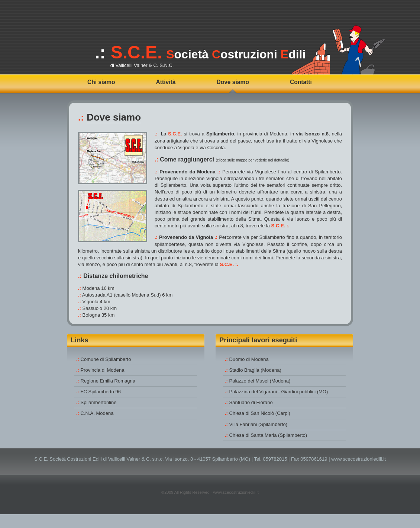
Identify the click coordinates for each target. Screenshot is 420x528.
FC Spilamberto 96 (101, 392)
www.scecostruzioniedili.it (358, 459)
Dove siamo (233, 82)
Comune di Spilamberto (106, 359)
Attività (166, 82)
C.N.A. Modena (97, 413)
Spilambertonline (99, 402)
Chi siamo (101, 82)
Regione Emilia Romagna (108, 381)
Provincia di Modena (103, 370)
